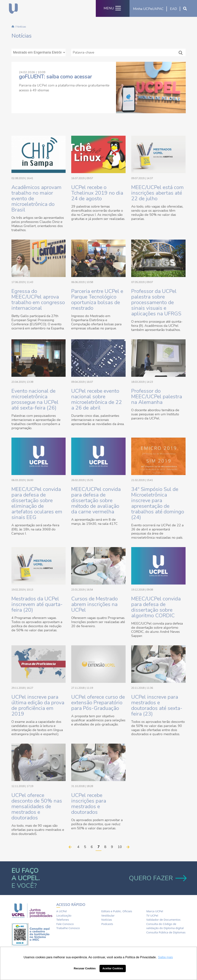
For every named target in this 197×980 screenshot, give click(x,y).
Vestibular (108, 915)
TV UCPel (152, 915)
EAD (173, 9)
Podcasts (107, 924)
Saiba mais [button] (165, 957)
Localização (64, 915)
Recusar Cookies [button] (85, 968)
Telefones (63, 920)
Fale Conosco (65, 924)
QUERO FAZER (157, 878)
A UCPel (62, 911)
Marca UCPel (155, 911)
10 (120, 847)
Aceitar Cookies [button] (113, 968)
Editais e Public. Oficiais (117, 911)
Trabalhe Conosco (68, 928)
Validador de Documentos (163, 920)
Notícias (107, 920)
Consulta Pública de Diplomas (166, 932)
